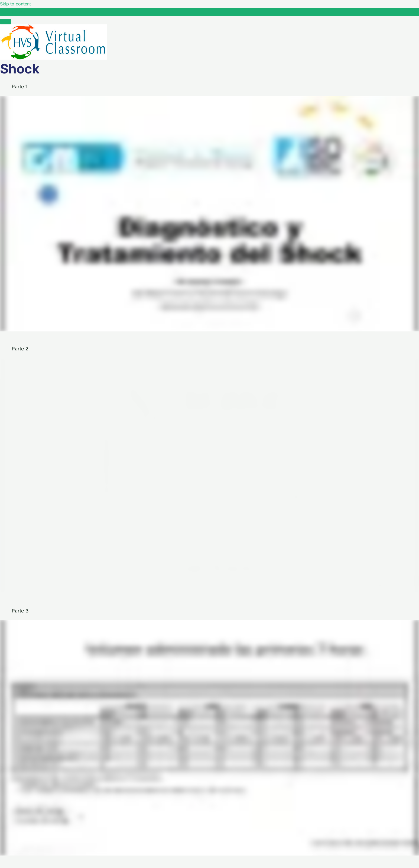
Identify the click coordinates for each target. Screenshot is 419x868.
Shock (19, 12)
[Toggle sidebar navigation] (5, 14)
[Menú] (5, 22)
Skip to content (15, 4)
